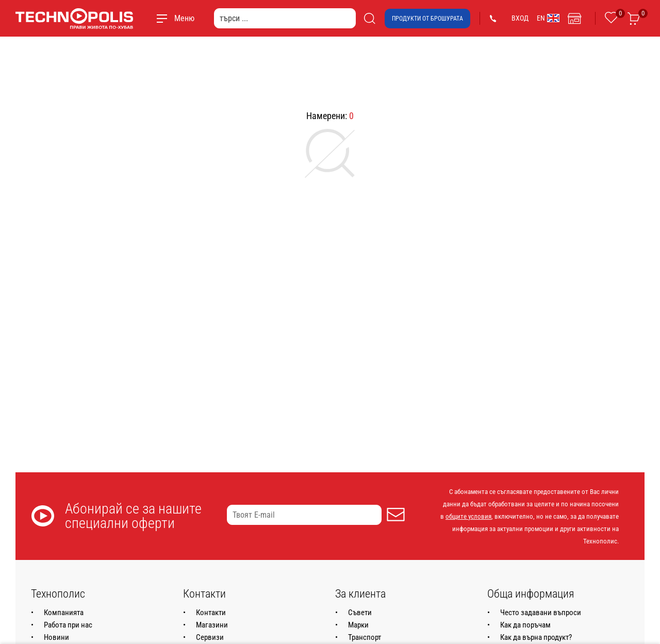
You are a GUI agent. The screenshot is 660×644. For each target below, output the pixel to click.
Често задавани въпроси (541, 613)
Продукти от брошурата (427, 19)
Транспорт (365, 637)
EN (548, 18)
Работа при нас (68, 625)
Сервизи (210, 637)
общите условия (468, 516)
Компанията (64, 613)
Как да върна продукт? (536, 637)
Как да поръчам (525, 625)
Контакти (211, 613)
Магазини (212, 625)
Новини (56, 637)
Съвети (360, 613)
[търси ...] (285, 18)
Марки (358, 625)
